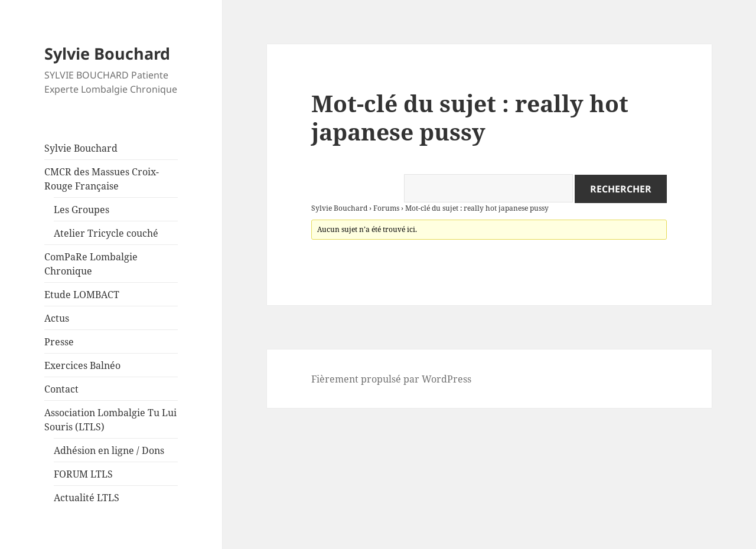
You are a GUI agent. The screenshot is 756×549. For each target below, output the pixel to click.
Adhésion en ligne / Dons (109, 450)
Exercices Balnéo (82, 365)
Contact (61, 389)
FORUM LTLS (83, 474)
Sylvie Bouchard (107, 53)
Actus (57, 318)
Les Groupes (82, 210)
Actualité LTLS (87, 498)
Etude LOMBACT (82, 295)
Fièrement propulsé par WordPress (391, 379)
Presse (59, 342)
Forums (386, 208)
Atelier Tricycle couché (106, 233)
